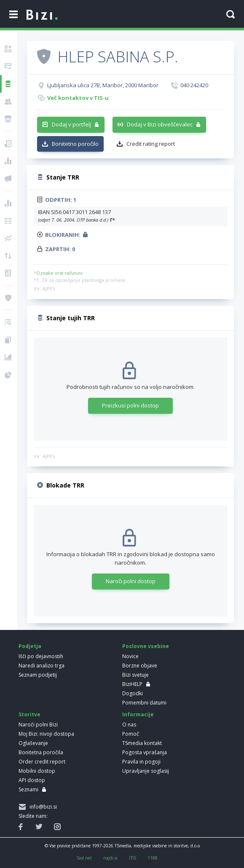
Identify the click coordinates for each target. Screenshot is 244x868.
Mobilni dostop (37, 771)
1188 (153, 858)
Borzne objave (140, 666)
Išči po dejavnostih (41, 656)
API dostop (32, 780)
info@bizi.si (42, 807)
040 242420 (194, 85)
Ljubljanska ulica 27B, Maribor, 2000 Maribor (103, 85)
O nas (129, 725)
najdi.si (110, 858)
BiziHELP (132, 684)
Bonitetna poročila (41, 752)
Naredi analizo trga (42, 666)
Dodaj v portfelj (71, 124)
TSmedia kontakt (142, 743)
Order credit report (42, 762)
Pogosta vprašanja (145, 752)
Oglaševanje (33, 743)
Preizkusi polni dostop (130, 405)
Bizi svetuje (135, 675)
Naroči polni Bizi (38, 725)
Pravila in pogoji (141, 762)
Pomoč (131, 734)
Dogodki (133, 693)
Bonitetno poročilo (75, 144)
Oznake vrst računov (59, 273)
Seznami (28, 789)
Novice (130, 656)
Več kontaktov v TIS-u (78, 98)
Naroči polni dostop (131, 581)
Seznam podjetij (38, 675)
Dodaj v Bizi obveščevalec (160, 124)
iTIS (133, 858)
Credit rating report (151, 144)
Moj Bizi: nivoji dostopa (46, 734)
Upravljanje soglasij (146, 771)
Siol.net (84, 858)
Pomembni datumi (144, 703)
